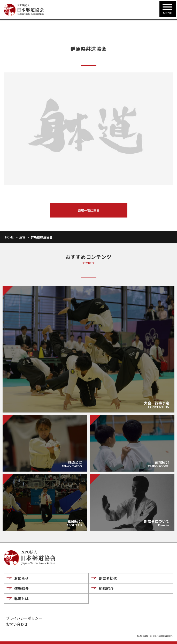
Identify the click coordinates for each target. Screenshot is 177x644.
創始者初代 (108, 578)
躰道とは (21, 598)
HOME (9, 237)
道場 (22, 237)
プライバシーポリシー (24, 618)
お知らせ (21, 578)
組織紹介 (106, 588)
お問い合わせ (17, 624)
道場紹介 (21, 588)
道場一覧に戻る (89, 210)
